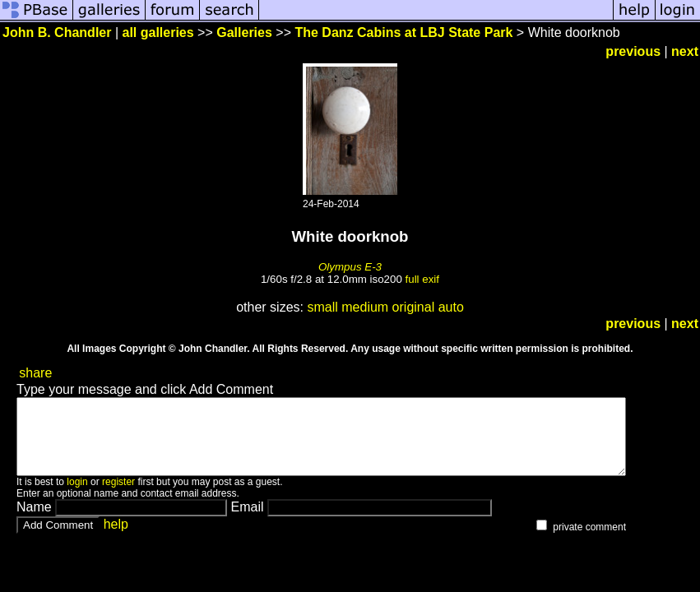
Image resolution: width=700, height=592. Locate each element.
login (77, 497)
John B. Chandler (57, 32)
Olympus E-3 (350, 267)
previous (633, 51)
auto (451, 307)
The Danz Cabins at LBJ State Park (403, 32)
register (118, 497)
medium (365, 307)
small (322, 307)
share (35, 373)
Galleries (244, 32)
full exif (422, 279)
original (414, 307)
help (116, 539)
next (685, 51)
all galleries (158, 32)
